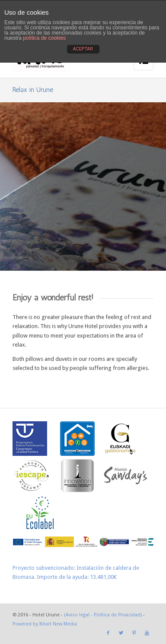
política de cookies (44, 38)
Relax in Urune (33, 90)
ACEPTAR (83, 49)
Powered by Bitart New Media (45, 624)
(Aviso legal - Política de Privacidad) (103, 615)
